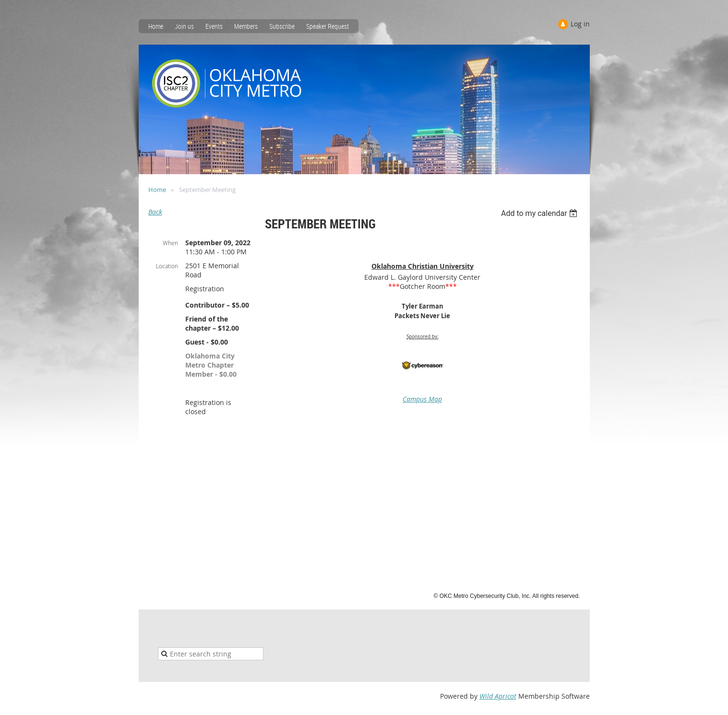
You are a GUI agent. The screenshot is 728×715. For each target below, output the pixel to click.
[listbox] (541, 213)
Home (156, 26)
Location (167, 266)
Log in (580, 24)
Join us (184, 26)
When (170, 243)
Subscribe (282, 26)
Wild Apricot (498, 696)
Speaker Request (328, 26)
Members (246, 26)
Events (214, 26)
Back (155, 212)
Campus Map (422, 399)
